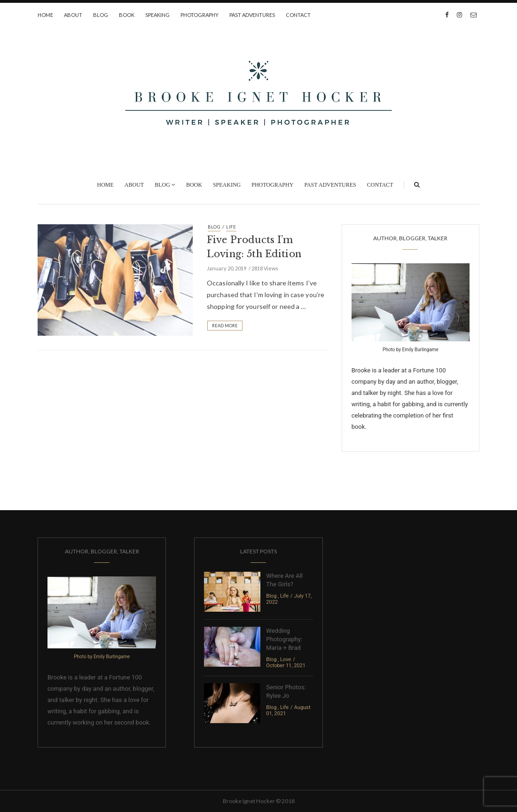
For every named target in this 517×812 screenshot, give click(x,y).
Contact (298, 15)
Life (231, 227)
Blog (101, 15)
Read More (225, 326)
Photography (200, 15)
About (73, 15)
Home (45, 15)
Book (127, 15)
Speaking (157, 15)
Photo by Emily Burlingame (411, 350)
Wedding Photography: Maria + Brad (284, 639)
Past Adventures (252, 15)
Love (286, 659)
